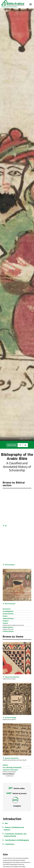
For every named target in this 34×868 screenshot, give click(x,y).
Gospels (5, 623)
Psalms (5, 616)
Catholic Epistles (8, 631)
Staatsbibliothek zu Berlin (11, 436)
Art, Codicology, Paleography (12, 767)
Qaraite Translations (12, 758)
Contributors (10, 844)
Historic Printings (11, 718)
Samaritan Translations (10, 770)
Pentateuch (7, 609)
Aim (6, 823)
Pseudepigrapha (8, 611)
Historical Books (8, 614)
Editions (5, 765)
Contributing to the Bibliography (17, 840)
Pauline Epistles (8, 627)
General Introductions (12, 677)
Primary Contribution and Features (14, 829)
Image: (3, 436)
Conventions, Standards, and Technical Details (15, 835)
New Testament (10, 604)
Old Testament (10, 565)
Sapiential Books (8, 618)
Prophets (6, 621)
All (6, 526)
